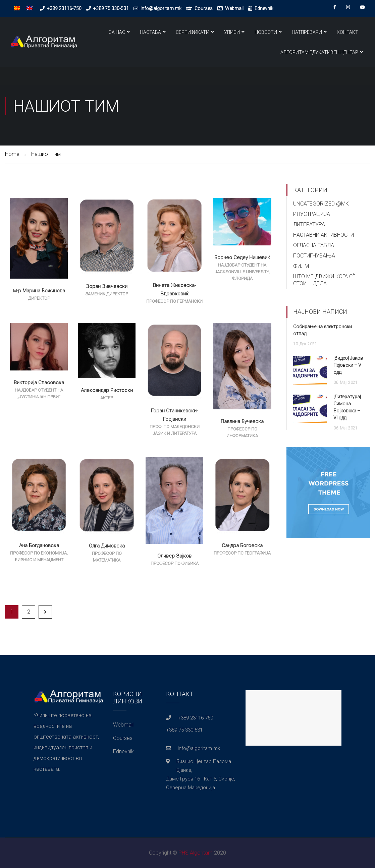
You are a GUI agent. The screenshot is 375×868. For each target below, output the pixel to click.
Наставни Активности (324, 235)
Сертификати (193, 32)
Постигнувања (314, 256)
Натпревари (307, 32)
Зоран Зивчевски (107, 286)
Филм (301, 266)
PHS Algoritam (196, 853)
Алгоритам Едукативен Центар (319, 52)
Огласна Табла (314, 245)
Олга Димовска (107, 546)
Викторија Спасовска (39, 383)
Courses (204, 8)
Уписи (232, 32)
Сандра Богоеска (242, 545)
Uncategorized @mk (321, 204)
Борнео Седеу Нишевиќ (242, 257)
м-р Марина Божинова (39, 291)
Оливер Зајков (174, 556)
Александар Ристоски (107, 390)
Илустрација (312, 214)
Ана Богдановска (39, 545)
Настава (150, 32)
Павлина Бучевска (242, 421)
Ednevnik (264, 8)
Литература (309, 224)
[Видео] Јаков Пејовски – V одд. (348, 365)
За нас (117, 32)
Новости (266, 32)
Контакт (347, 32)
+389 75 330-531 (111, 8)
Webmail (234, 8)
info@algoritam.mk (161, 8)
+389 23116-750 (64, 8)
